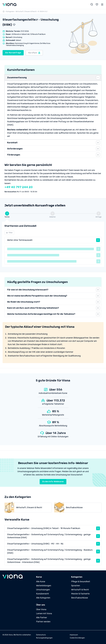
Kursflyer (35, 53)
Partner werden (43, 622)
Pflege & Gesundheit (81, 582)
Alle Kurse (41, 582)
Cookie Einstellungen (77, 638)
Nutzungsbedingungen (44, 638)
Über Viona (41, 609)
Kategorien (10, 12)
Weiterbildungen (44, 586)
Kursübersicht (43, 594)
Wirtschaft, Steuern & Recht (26, 12)
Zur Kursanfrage (13, 53)
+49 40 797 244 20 (19, 187)
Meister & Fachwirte (80, 594)
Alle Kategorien (43, 598)
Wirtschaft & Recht (80, 590)
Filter (9, 233)
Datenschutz (41, 635)
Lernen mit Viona (44, 613)
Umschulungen (43, 590)
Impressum (74, 635)
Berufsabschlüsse (80, 598)
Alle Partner (42, 618)
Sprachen (76, 586)
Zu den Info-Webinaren (53, 482)
